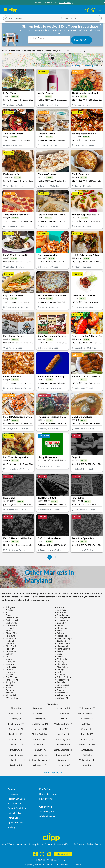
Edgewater (9, 628)
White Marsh (62, 695)
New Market (10, 664)
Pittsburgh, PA (63, 739)
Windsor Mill (62, 698)
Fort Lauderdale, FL (16, 760)
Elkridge (8, 631)
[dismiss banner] (101, 25)
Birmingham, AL (16, 729)
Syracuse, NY (87, 750)
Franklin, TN (16, 765)
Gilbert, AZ (40, 745)
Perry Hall (61, 675)
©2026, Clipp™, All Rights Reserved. (51, 860)
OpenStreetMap (87, 66)
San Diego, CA (63, 755)
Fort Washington (64, 638)
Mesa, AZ (63, 729)
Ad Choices (79, 844)
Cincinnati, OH (40, 729)
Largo (59, 654)
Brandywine (62, 615)
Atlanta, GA (16, 719)
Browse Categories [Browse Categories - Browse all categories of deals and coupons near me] (48, 794)
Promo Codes (14, 818)
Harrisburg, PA (40, 755)
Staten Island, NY (87, 745)
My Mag (12, 827)
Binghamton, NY (16, 724)
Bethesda (60, 613)
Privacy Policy (36, 844)
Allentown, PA (16, 714)
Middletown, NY (87, 708)
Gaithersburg (62, 641)
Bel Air (8, 613)
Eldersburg (61, 628)
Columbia (60, 623)
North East (10, 667)
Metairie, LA (63, 734)
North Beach (62, 664)
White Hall (10, 695)
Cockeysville (10, 623)
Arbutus (8, 610)
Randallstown (11, 680)
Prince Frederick (64, 677)
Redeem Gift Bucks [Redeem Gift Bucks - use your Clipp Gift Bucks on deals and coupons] (17, 799)
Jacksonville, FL (40, 765)
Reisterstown (62, 680)
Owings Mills (11, 672)
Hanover (8, 649)
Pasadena (9, 675)
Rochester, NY (63, 745)
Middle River (10, 659)
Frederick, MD (40, 739)
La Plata (8, 654)
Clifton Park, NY (40, 734)
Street (7, 688)
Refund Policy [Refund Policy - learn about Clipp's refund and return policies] (14, 804)
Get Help (12, 813)
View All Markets (53, 773)
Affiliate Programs (48, 816)
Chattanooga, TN (40, 724)
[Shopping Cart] (99, 10)
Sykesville (60, 688)
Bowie (7, 615)
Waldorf (8, 693)
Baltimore (60, 610)
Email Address (37, 38)
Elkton (59, 631)
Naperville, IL (87, 719)
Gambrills (9, 644)
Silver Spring (62, 685)
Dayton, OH (16, 750)
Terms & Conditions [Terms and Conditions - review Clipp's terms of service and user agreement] (17, 808)
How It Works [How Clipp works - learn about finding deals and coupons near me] (46, 799)
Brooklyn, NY (40, 708)
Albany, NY (16, 708)
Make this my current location (74, 51)
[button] (93, 10)
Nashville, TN (87, 724)
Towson (60, 690)
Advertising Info (47, 812)
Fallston (60, 633)
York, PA (87, 765)
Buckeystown (62, 618)
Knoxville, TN (63, 708)
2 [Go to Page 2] (55, 557)
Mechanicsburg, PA (63, 724)
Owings (60, 670)
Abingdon (9, 607)
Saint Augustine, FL (63, 750)
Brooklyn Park (11, 618)
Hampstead (61, 646)
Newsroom (22, 844)
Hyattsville (9, 651)
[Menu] (5, 10)
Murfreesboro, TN (87, 714)
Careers (49, 844)
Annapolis (61, 607)
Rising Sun (9, 682)
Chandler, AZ (40, 714)
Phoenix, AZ (87, 734)
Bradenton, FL (16, 734)
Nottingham (62, 667)
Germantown (62, 644)
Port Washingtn (12, 677)
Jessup (59, 651)
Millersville (61, 659)
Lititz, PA (63, 719)
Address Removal (95, 844)
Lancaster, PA (63, 714)
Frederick (9, 641)
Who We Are (8, 844)
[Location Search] (80, 19)
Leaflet (75, 66)
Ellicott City (10, 633)
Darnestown (10, 626)
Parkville (60, 672)
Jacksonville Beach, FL (40, 760)
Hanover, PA (40, 750)
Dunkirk (60, 626)
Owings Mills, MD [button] (53, 51)
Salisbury (9, 685)
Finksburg (9, 636)
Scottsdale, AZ (63, 765)
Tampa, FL (87, 755)
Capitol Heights (12, 620)
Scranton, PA (87, 739)
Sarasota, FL (63, 760)
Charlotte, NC (40, 719)
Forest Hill (61, 636)
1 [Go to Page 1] (50, 557)
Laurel (7, 657)
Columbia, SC (16, 739)
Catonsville (61, 620)
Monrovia (9, 662)
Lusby (59, 657)
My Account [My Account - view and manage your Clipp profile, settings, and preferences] (13, 794)
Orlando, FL (87, 729)
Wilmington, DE (87, 760)
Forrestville (10, 638)
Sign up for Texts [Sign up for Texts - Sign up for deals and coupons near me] (16, 823)
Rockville (60, 682)
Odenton (9, 670)
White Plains (11, 698)
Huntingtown (62, 649)
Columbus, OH (16, 745)
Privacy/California (63, 844)
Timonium (9, 690)
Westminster (62, 693)
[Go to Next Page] (61, 557)
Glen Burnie (10, 646)
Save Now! (81, 40)
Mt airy (59, 662)
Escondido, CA (16, 755)
